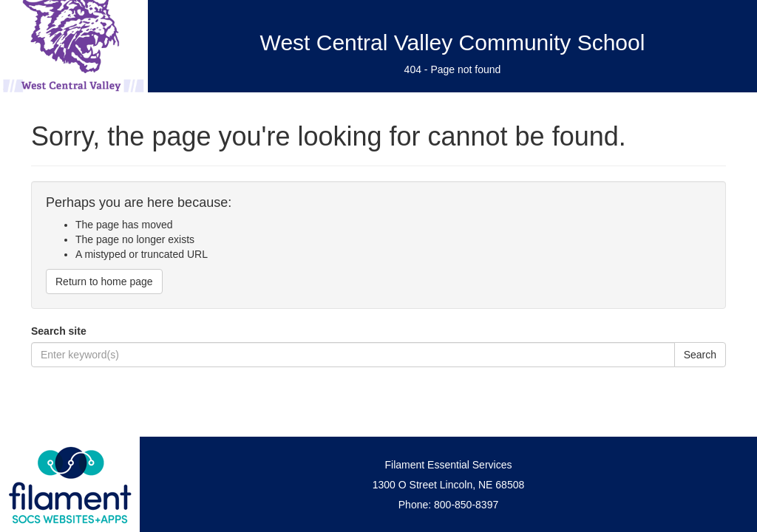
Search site (59, 331)
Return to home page (104, 282)
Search (700, 355)
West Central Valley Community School (453, 42)
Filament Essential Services (449, 465)
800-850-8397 (466, 505)
